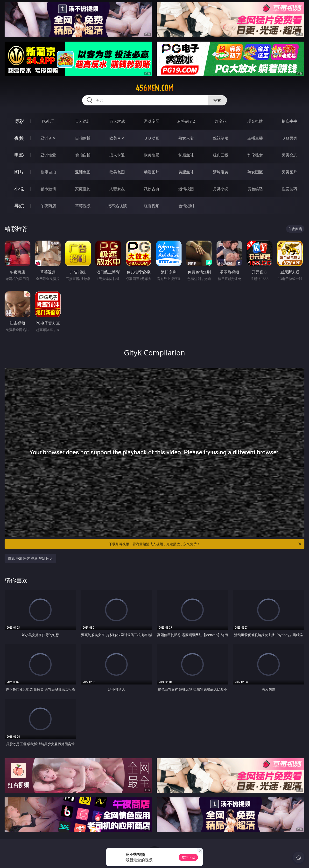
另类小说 (221, 189)
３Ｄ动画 (152, 138)
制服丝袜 (186, 155)
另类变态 (289, 155)
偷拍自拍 (83, 155)
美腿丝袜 (186, 172)
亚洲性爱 (48, 155)
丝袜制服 (221, 138)
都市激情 (48, 189)
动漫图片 (152, 172)
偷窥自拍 (48, 172)
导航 (19, 206)
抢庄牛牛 (289, 121)
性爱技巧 (289, 189)
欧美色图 (117, 172)
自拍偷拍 (83, 138)
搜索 (217, 100)
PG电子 (48, 121)
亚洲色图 (83, 172)
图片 (19, 172)
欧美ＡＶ (117, 138)
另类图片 (289, 172)
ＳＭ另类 (289, 138)
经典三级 (221, 155)
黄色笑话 (255, 189)
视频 (19, 138)
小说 (19, 189)
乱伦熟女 (255, 155)
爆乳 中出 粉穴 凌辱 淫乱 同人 (30, 558)
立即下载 (188, 857)
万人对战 (117, 121)
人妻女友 (117, 189)
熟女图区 (255, 172)
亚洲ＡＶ (48, 138)
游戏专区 (152, 121)
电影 (19, 155)
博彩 (19, 121)
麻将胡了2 (186, 121)
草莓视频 (83, 206)
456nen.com (154, 88)
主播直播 (255, 138)
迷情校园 (186, 189)
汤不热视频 (117, 206)
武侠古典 (152, 189)
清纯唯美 (221, 172)
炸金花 (221, 121)
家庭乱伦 (83, 189)
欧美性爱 (152, 155)
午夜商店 (48, 206)
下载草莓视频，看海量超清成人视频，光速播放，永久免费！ (205, 544)
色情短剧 (186, 206)
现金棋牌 (255, 121)
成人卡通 (117, 155)
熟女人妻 (186, 138)
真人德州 (83, 121)
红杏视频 (152, 206)
